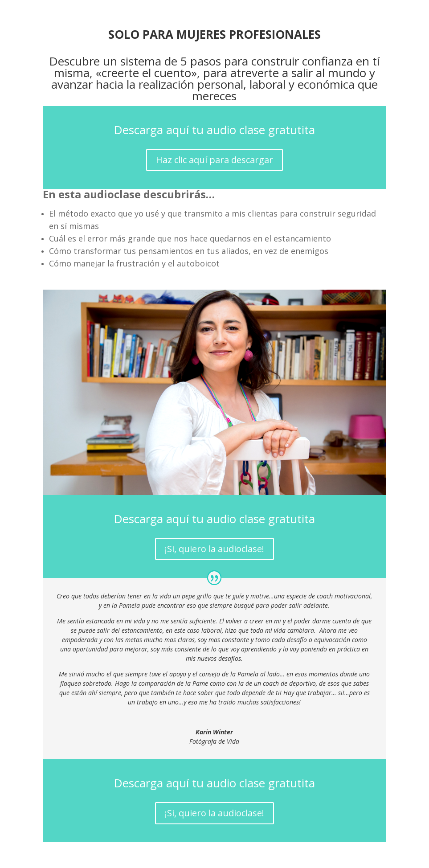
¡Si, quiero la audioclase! (214, 549)
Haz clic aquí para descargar (214, 160)
